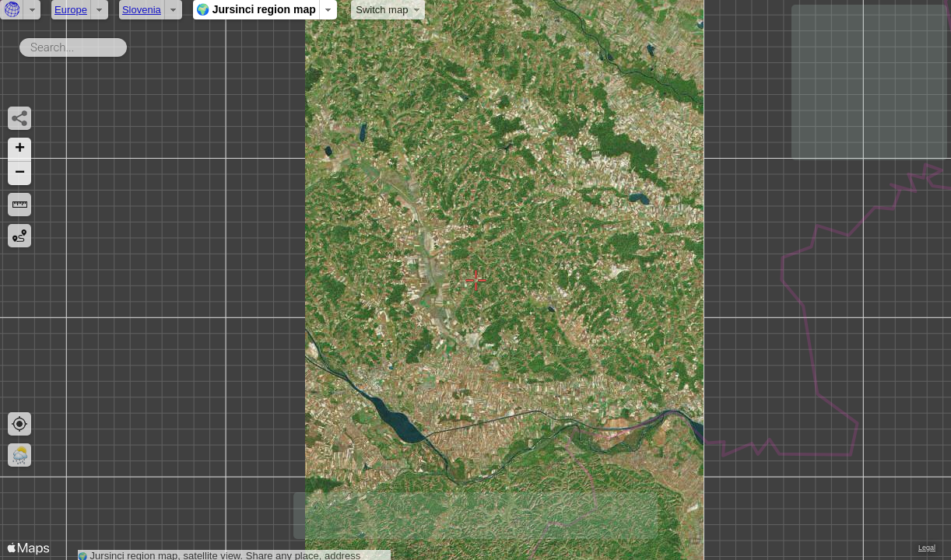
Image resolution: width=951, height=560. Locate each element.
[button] (19, 150)
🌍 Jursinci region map (256, 9)
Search (130, 44)
